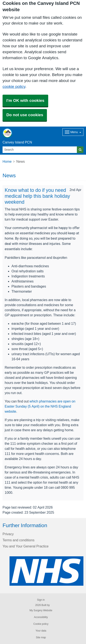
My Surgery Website (41, 610)
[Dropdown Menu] (73, 132)
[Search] (40, 150)
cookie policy (14, 87)
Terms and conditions (18, 540)
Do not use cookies (25, 115)
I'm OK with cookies (25, 100)
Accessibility (41, 617)
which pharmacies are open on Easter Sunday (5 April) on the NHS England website (40, 406)
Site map (41, 637)
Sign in (41, 600)
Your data (41, 631)
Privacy (8, 534)
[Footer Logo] (46, 571)
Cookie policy (41, 624)
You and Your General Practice (26, 546)
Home (7, 161)
